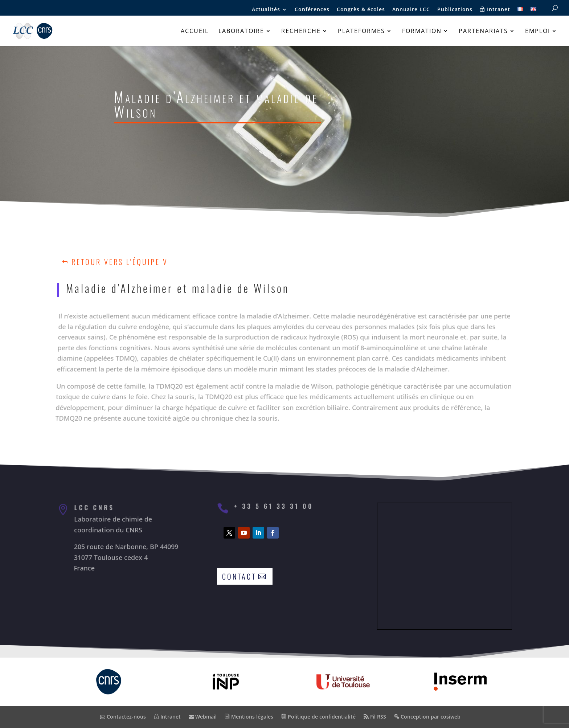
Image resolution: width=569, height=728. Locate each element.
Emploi (538, 32)
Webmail (203, 717)
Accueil (195, 32)
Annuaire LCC (411, 10)
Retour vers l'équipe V (120, 262)
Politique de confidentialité (318, 717)
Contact (239, 576)
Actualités (266, 10)
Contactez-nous (123, 717)
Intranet (495, 10)
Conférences (312, 10)
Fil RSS (375, 717)
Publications (455, 10)
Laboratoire (241, 32)
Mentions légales (249, 717)
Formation (422, 32)
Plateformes (361, 32)
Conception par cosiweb (427, 717)
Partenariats (483, 32)
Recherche (301, 32)
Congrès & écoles (361, 10)
